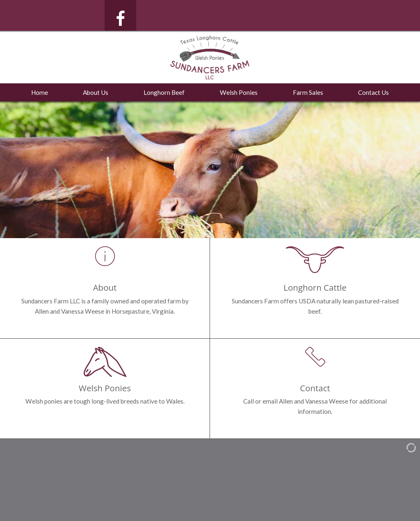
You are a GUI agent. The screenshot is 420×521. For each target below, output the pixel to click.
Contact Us (373, 92)
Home (40, 92)
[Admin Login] (404, 447)
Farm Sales (308, 92)
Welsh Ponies (239, 92)
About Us (96, 92)
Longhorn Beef (164, 92)
